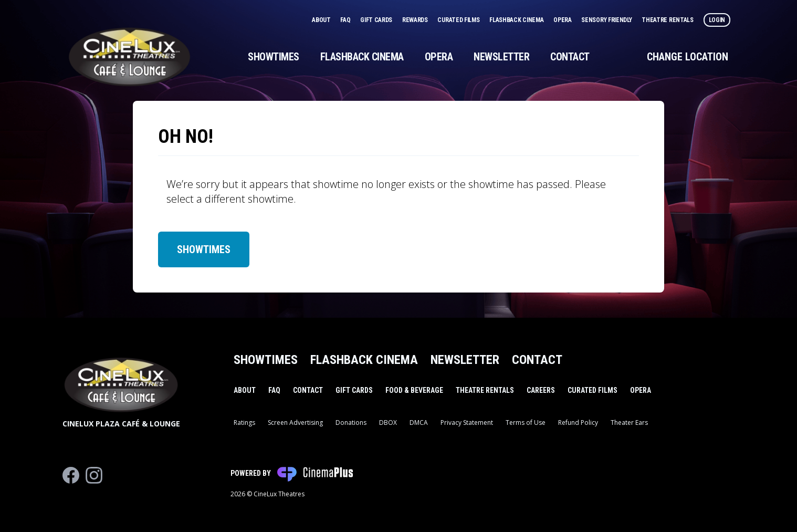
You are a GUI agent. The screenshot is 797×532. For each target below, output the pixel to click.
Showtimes (274, 57)
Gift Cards (377, 20)
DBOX (388, 423)
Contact (570, 57)
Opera (563, 20)
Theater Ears (629, 423)
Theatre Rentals (668, 20)
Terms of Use (526, 423)
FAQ (346, 20)
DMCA (419, 423)
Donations (351, 423)
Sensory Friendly (607, 20)
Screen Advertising (295, 423)
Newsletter (501, 57)
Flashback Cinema (517, 20)
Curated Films (459, 20)
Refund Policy (578, 423)
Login (717, 20)
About (322, 20)
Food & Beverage (414, 390)
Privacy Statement (467, 423)
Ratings (244, 423)
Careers (541, 390)
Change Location (688, 57)
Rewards (416, 20)
